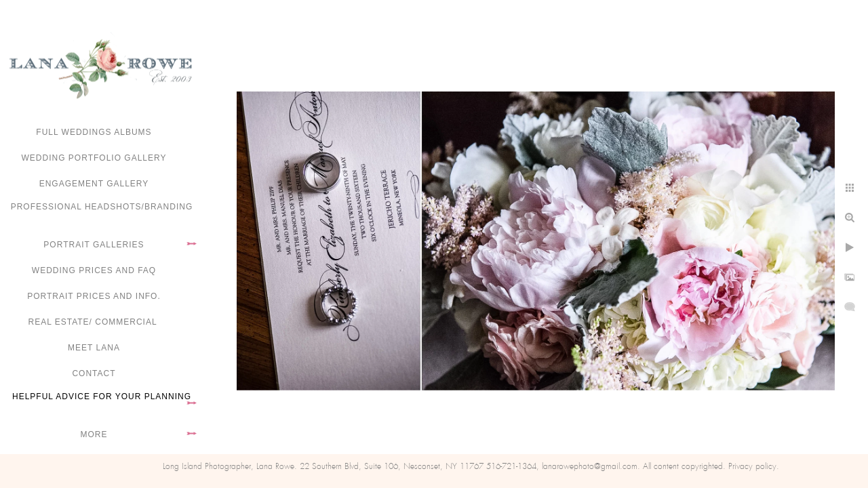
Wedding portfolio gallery (94, 158)
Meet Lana (94, 348)
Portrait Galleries (94, 245)
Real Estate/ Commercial (94, 322)
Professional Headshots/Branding (102, 207)
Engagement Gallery (94, 184)
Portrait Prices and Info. (94, 296)
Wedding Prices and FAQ (94, 270)
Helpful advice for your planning (102, 396)
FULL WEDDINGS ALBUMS (94, 132)
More (94, 434)
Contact (94, 373)
